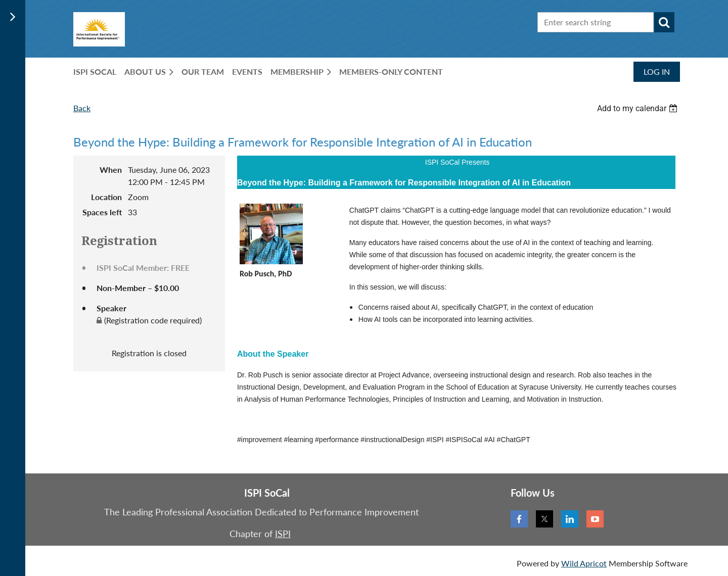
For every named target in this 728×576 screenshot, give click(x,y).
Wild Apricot (584, 563)
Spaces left (102, 212)
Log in (657, 71)
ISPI (283, 534)
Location (106, 197)
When (111, 170)
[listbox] (639, 108)
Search (664, 22)
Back (82, 108)
